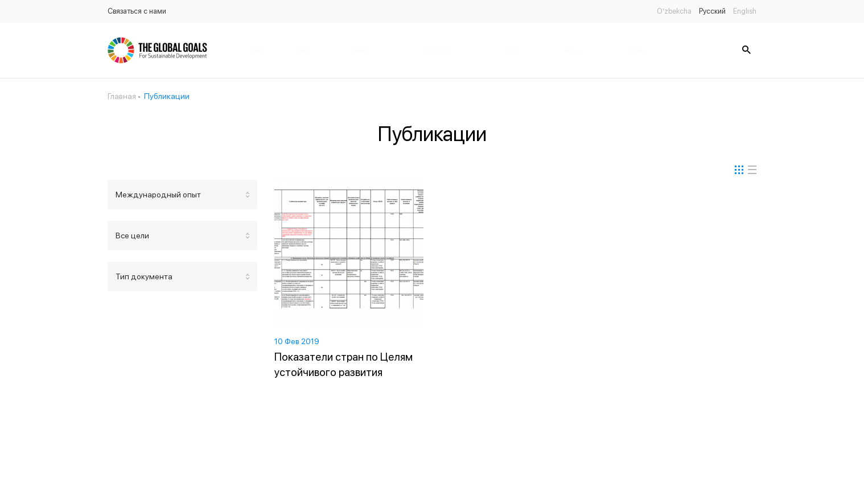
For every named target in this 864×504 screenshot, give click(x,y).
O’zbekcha (674, 11)
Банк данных (572, 50)
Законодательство (438, 50)
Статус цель (637, 50)
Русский (712, 11)
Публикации (359, 50)
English (745, 11)
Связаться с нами (137, 11)
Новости (303, 50)
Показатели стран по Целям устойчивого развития (343, 365)
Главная (256, 50)
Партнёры (512, 50)
